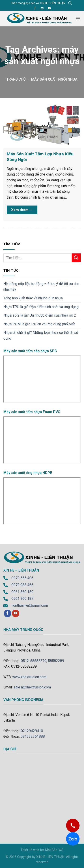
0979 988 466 (22, 585)
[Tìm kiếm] (70, 3)
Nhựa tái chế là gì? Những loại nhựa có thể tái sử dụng (41, 335)
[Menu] (78, 18)
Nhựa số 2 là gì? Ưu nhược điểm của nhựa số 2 (40, 315)
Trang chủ (16, 79)
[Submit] (76, 258)
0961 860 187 (22, 599)
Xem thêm (22, 210)
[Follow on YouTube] (49, 9)
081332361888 (33, 736)
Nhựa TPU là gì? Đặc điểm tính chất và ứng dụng (41, 307)
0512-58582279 (34, 661)
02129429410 (32, 731)
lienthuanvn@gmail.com (30, 605)
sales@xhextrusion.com (32, 687)
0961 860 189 (22, 592)
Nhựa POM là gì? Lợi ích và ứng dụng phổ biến (39, 324)
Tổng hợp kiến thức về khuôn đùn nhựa (33, 298)
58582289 (56, 661)
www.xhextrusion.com (29, 677)
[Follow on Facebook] (35, 9)
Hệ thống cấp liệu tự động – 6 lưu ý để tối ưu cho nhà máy (41, 287)
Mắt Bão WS (54, 850)
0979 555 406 (22, 578)
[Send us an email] (42, 9)
